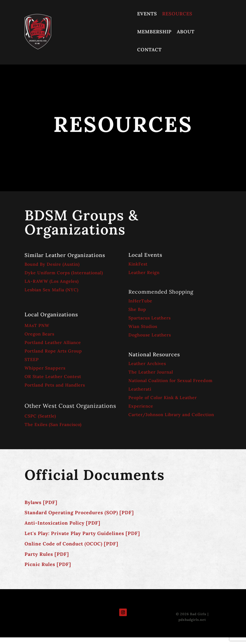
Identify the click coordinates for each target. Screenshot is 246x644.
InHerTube (140, 301)
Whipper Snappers (45, 368)
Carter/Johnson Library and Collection (171, 415)
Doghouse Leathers (150, 335)
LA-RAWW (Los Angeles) (52, 281)
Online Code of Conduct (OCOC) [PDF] (71, 544)
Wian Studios (143, 326)
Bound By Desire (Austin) (53, 264)
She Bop (137, 309)
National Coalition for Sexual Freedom (170, 381)
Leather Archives (147, 363)
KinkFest (138, 264)
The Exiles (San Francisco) (53, 424)
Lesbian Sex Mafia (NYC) (51, 290)
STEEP (32, 359)
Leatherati (140, 389)
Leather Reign (144, 272)
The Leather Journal (151, 372)
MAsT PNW (37, 325)
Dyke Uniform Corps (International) (64, 273)
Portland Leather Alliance (53, 342)
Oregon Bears (39, 334)
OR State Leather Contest (53, 376)
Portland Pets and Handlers (55, 385)
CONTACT (149, 50)
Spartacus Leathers (150, 318)
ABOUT (186, 32)
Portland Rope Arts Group (53, 351)
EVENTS (147, 14)
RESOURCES (177, 14)
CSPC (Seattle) (40, 416)
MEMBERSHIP (154, 32)
